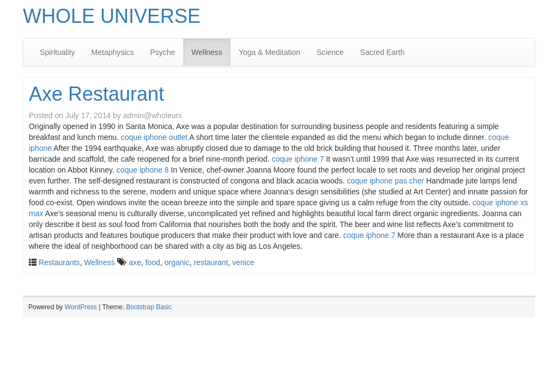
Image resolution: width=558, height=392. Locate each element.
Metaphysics (113, 52)
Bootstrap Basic (149, 307)
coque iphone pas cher (385, 181)
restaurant (211, 262)
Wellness (207, 52)
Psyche (162, 52)
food (153, 262)
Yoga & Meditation (269, 52)
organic (177, 262)
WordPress (81, 307)
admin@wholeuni (153, 115)
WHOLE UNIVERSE (112, 16)
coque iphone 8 (143, 170)
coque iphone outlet (154, 137)
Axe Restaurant (96, 94)
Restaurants (59, 262)
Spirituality (57, 52)
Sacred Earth (383, 52)
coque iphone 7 (298, 159)
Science (330, 52)
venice (243, 262)
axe (135, 262)
